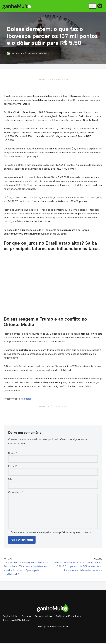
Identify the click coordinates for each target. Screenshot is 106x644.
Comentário (16, 493)
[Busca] (100, 6)
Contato (26, 617)
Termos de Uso (43, 617)
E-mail (13, 467)
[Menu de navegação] (92, 6)
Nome (12, 454)
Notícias (31, 53)
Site (10, 480)
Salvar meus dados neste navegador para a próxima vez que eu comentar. (52, 533)
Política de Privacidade (69, 617)
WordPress (62, 627)
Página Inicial (10, 617)
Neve (40, 627)
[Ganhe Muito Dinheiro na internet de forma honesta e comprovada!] (17, 6)
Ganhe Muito (17, 53)
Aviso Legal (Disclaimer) (17, 621)
